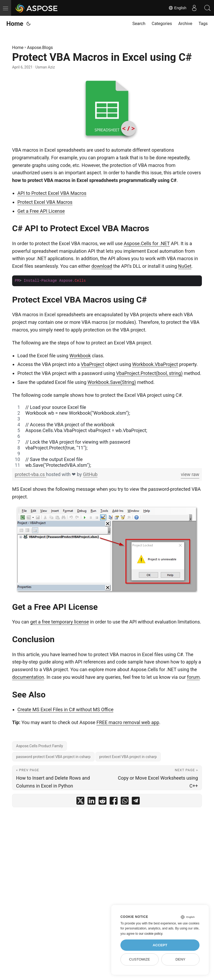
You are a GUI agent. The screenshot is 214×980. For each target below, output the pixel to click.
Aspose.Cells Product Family (40, 746)
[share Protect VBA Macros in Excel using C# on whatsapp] (125, 802)
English (177, 8)
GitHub (90, 474)
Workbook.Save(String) (112, 382)
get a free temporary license (60, 622)
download (102, 266)
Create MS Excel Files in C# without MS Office (65, 709)
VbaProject (93, 364)
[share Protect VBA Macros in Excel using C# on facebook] (114, 802)
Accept (160, 945)
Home (15, 24)
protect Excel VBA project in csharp (128, 757)
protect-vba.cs (30, 474)
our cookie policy (151, 934)
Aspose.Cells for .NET (147, 243)
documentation (28, 677)
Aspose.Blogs (40, 48)
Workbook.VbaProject (155, 364)
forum (193, 677)
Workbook (80, 356)
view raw (190, 474)
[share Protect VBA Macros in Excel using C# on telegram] (136, 802)
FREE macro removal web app (128, 722)
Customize (140, 959)
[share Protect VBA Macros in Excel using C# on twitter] (80, 802)
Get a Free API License (41, 211)
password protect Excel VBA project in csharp (53, 757)
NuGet (185, 266)
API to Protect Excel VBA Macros (52, 193)
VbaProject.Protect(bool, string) (149, 373)
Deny (181, 959)
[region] (107, 436)
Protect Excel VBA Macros (45, 202)
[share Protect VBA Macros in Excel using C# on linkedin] (91, 802)
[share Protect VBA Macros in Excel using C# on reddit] (103, 802)
